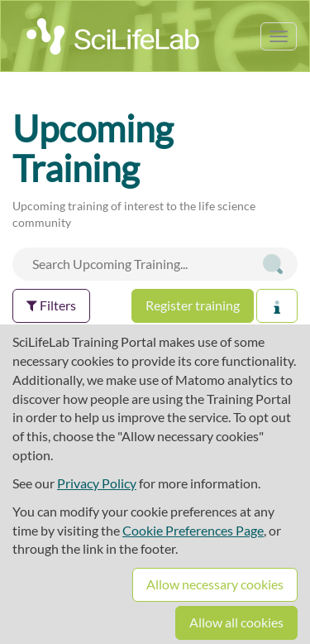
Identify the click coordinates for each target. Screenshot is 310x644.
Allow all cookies (236, 622)
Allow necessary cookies (215, 584)
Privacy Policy (97, 483)
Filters (51, 305)
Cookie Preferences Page (193, 530)
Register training (193, 305)
